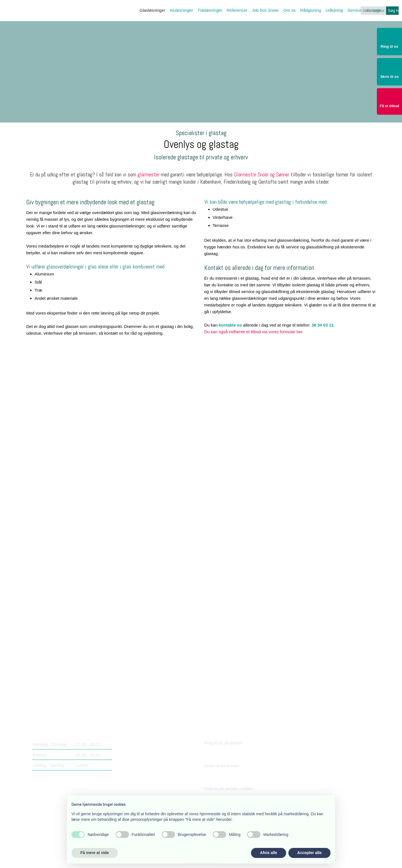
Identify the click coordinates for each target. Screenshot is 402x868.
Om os (289, 10)
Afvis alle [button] (268, 853)
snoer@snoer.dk (229, 774)
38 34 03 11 (323, 325)
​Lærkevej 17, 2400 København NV (150, 754)
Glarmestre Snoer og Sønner (262, 174)
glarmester (149, 174)
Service (355, 10)
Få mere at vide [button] (95, 853)
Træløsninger (210, 10)
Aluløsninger (181, 10)
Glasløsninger (153, 10)
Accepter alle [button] (309, 853)
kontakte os (230, 325)
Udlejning (334, 10)
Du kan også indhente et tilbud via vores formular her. (254, 332)
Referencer (237, 10)
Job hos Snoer (265, 10)
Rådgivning (311, 10)
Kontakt (374, 10)
